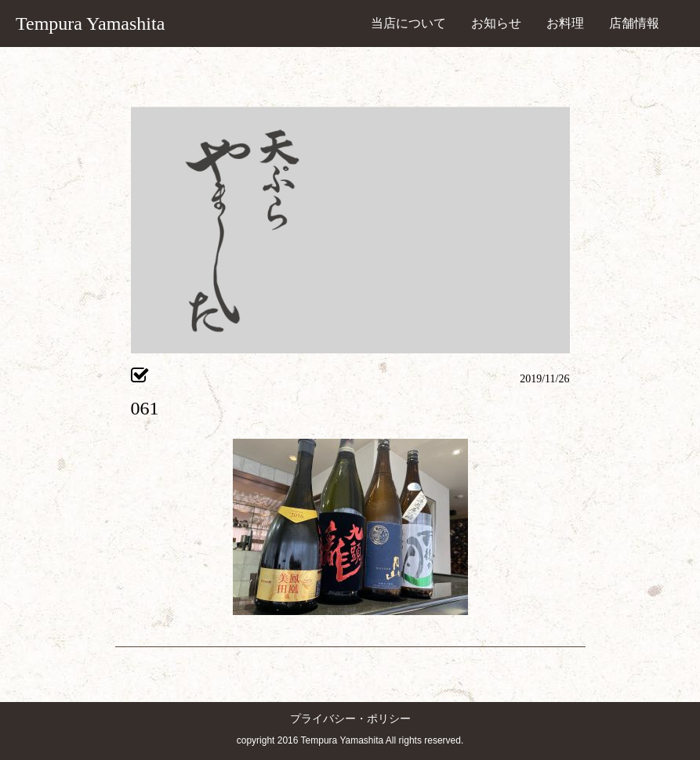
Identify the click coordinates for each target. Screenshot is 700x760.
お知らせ (496, 23)
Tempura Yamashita (90, 24)
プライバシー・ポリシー (350, 719)
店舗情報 (634, 23)
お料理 (565, 23)
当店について (408, 23)
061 (145, 408)
